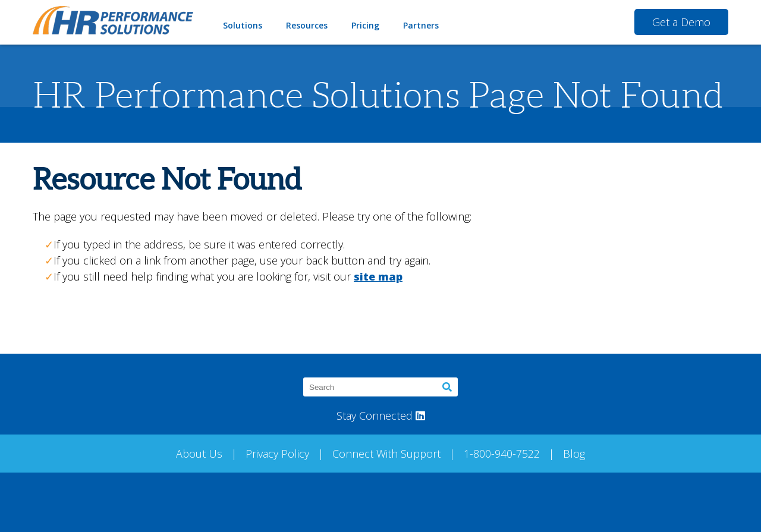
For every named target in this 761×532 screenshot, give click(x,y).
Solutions (243, 25)
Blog (574, 454)
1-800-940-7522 (502, 454)
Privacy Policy (277, 454)
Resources (307, 25)
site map (378, 276)
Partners (421, 25)
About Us (199, 454)
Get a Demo (681, 22)
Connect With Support (386, 454)
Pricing (365, 25)
